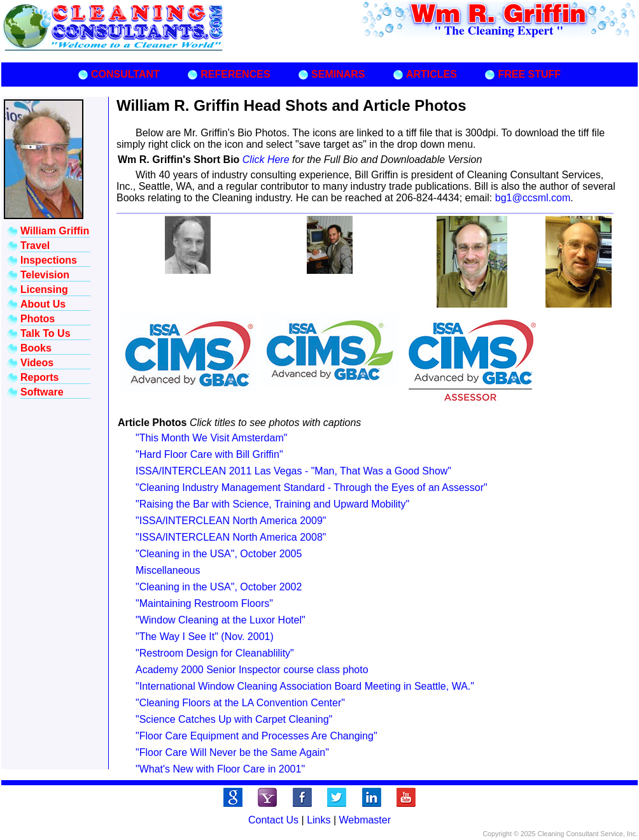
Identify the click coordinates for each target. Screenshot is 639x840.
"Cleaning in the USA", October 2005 (219, 554)
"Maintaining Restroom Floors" (204, 603)
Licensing (44, 289)
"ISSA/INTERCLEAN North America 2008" (231, 537)
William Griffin (55, 231)
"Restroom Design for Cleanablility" (215, 653)
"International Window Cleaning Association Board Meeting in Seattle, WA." (305, 686)
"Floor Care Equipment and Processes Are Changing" (256, 736)
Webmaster (365, 820)
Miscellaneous (168, 570)
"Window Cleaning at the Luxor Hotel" (221, 620)
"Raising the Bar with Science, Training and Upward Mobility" (272, 504)
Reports (39, 377)
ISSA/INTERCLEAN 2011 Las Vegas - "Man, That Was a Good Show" (293, 471)
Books (36, 348)
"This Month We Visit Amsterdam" (211, 438)
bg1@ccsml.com (533, 198)
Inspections (49, 260)
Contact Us (273, 820)
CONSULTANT (125, 74)
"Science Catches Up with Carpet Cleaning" (234, 719)
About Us (43, 304)
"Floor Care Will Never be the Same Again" (232, 752)
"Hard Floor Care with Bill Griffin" (209, 454)
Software (42, 392)
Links (319, 820)
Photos (38, 319)
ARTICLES (432, 74)
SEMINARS (338, 74)
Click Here (267, 160)
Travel (35, 246)
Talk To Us (46, 333)
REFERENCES (235, 74)
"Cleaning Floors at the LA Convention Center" (240, 703)
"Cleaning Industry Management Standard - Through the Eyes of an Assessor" (312, 488)
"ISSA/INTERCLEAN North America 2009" (231, 521)
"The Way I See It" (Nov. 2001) (205, 637)
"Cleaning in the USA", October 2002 (219, 587)
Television (45, 275)
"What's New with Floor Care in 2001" (220, 769)
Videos (37, 363)
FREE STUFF (529, 74)
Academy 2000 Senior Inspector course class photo (252, 670)
